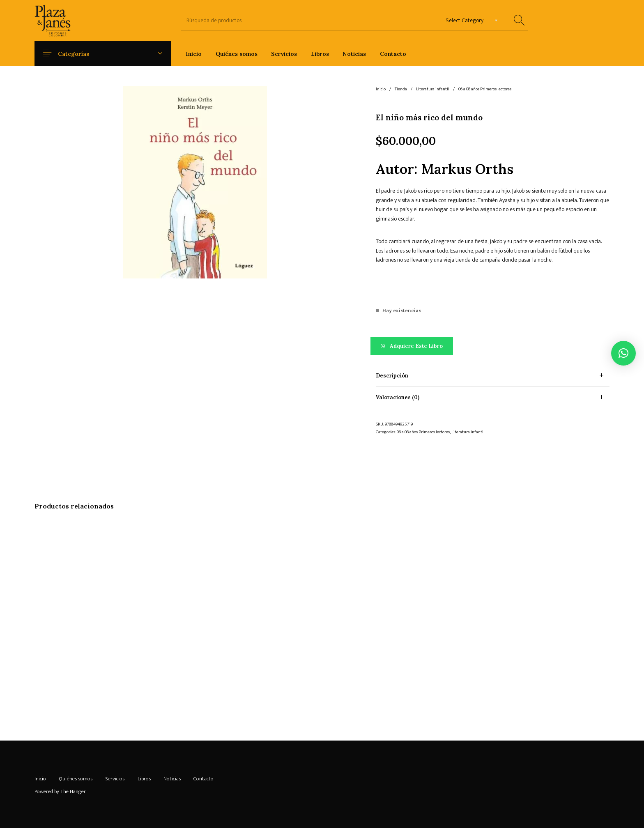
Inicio (381, 89)
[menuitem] (194, 54)
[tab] (493, 376)
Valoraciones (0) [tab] (398, 397)
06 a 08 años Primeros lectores (485, 89)
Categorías (80, 54)
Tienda (401, 89)
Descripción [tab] (392, 376)
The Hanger (73, 791)
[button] (493, 346)
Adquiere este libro (416, 346)
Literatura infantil (433, 89)
